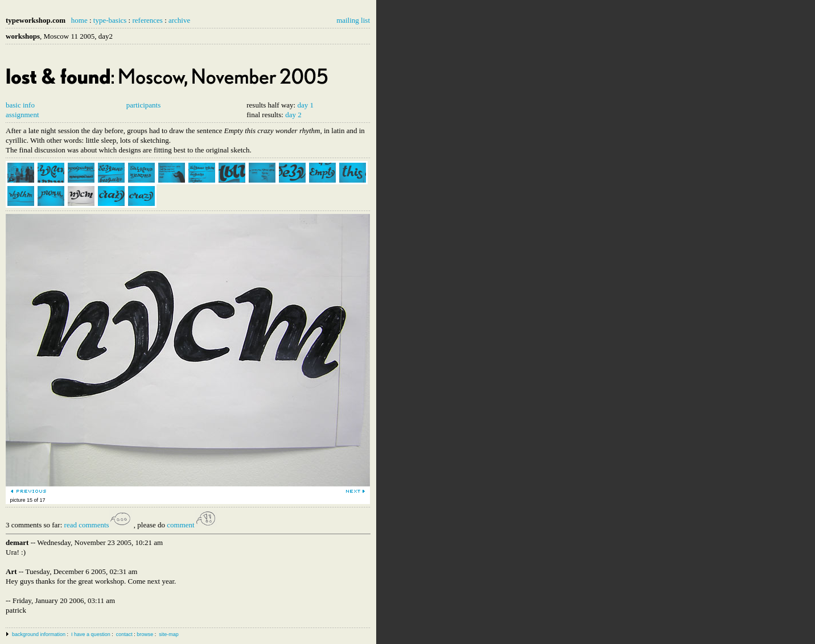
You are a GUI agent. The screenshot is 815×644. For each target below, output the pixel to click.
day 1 (305, 105)
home (79, 20)
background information (39, 634)
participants (144, 105)
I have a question (91, 634)
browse (145, 634)
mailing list (353, 20)
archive (179, 20)
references (147, 20)
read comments (98, 525)
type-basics (110, 20)
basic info (20, 105)
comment (192, 525)
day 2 (293, 115)
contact (124, 634)
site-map (169, 634)
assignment (22, 115)
